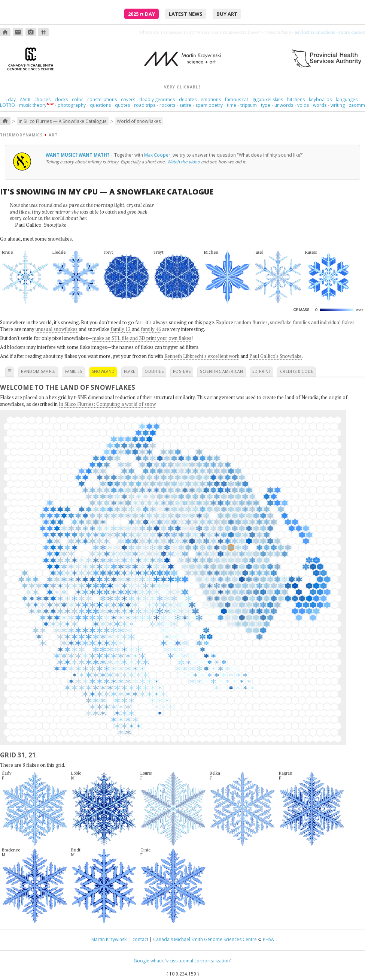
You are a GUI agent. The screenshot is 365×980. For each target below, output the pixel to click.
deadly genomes (157, 99)
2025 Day (142, 14)
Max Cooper (157, 155)
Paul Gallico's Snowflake (276, 356)
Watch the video (183, 162)
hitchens (296, 99)
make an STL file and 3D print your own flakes (142, 338)
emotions (211, 99)
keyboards (320, 99)
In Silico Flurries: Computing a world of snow (107, 404)
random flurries (251, 322)
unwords (284, 105)
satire (185, 105)
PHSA (268, 939)
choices (42, 99)
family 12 (121, 329)
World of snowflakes (139, 121)
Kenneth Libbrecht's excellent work (202, 356)
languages (347, 99)
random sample (38, 371)
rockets (167, 105)
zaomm (357, 105)
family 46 (151, 329)
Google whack (149, 961)
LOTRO (7, 105)
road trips (145, 105)
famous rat (237, 99)
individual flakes (337, 322)
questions (100, 105)
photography (72, 105)
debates (188, 99)
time (232, 105)
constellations (102, 99)
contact (140, 939)
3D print (261, 371)
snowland (103, 371)
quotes (122, 105)
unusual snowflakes (57, 329)
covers (128, 99)
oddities (154, 371)
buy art (227, 14)
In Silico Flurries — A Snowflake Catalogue (63, 121)
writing (338, 105)
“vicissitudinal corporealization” (198, 961)
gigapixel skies (268, 99)
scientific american (221, 371)
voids (303, 105)
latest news (186, 14)
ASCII (25, 99)
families (74, 371)
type (266, 105)
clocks (61, 99)
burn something (320, 32)
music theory (33, 105)
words (320, 105)
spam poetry (209, 105)
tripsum (249, 105)
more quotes (352, 32)
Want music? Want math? (78, 155)
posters (182, 371)
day (10, 99)
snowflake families (290, 322)
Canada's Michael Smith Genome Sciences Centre (205, 939)
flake (130, 371)
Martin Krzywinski (109, 939)
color (77, 99)
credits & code (297, 371)
